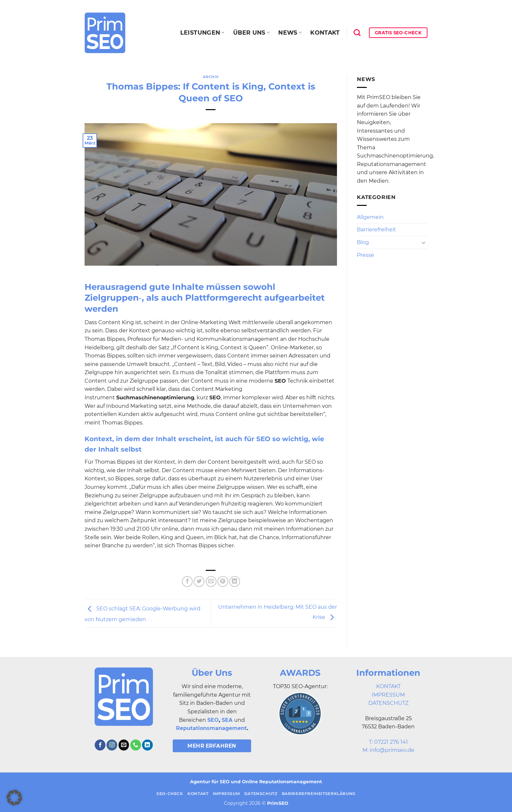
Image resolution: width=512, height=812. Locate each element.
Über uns (251, 33)
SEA (227, 720)
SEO (213, 720)
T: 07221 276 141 (388, 742)
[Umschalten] (424, 242)
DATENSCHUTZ (388, 703)
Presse (366, 255)
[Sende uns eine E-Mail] (124, 745)
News (290, 33)
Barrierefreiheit (376, 230)
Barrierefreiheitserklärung (319, 794)
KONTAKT (388, 686)
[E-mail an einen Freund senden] (211, 581)
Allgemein (370, 217)
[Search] (357, 33)
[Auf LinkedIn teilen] (235, 581)
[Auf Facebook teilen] (187, 581)
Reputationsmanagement (211, 728)
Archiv (211, 77)
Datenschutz (261, 794)
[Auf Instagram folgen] (112, 745)
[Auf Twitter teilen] (199, 581)
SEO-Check (170, 794)
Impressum (226, 794)
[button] (14, 798)
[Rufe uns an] (136, 745)
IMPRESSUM (388, 695)
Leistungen (202, 33)
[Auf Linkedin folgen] (147, 745)
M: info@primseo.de (388, 750)
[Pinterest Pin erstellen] (223, 581)
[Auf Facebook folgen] (100, 745)
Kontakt (325, 33)
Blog (363, 242)
